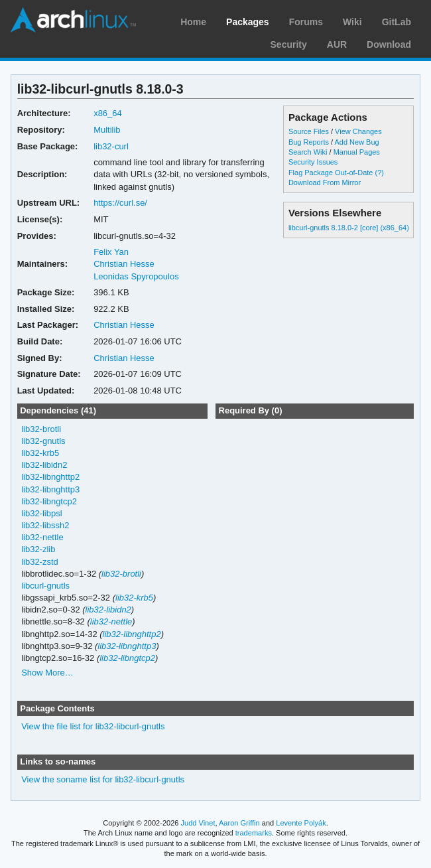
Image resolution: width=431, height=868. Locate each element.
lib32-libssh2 (45, 525)
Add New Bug (357, 142)
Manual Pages (357, 152)
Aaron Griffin (239, 823)
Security (289, 44)
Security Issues (313, 162)
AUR (337, 44)
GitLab (397, 22)
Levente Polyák (301, 823)
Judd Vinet (198, 823)
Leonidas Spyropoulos (136, 276)
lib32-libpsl (41, 513)
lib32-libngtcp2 (49, 501)
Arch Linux (73, 20)
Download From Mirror (325, 182)
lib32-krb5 (40, 453)
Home (193, 22)
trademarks (254, 833)
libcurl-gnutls (45, 586)
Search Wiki (308, 152)
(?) (380, 173)
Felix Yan (111, 252)
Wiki (352, 22)
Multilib (107, 130)
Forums (306, 22)
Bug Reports (309, 142)
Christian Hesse (124, 264)
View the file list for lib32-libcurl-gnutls (93, 726)
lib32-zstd (40, 562)
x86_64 (108, 113)
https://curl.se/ (120, 203)
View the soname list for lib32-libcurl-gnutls (103, 779)
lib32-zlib (38, 549)
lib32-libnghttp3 (50, 489)
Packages (248, 22)
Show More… (47, 673)
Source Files (309, 131)
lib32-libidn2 (44, 465)
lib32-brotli (41, 429)
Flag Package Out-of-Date (331, 173)
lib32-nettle (42, 537)
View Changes (358, 131)
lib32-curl (111, 146)
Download (389, 44)
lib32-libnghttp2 (50, 477)
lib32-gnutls (43, 441)
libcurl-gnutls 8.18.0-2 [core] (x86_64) (349, 228)
